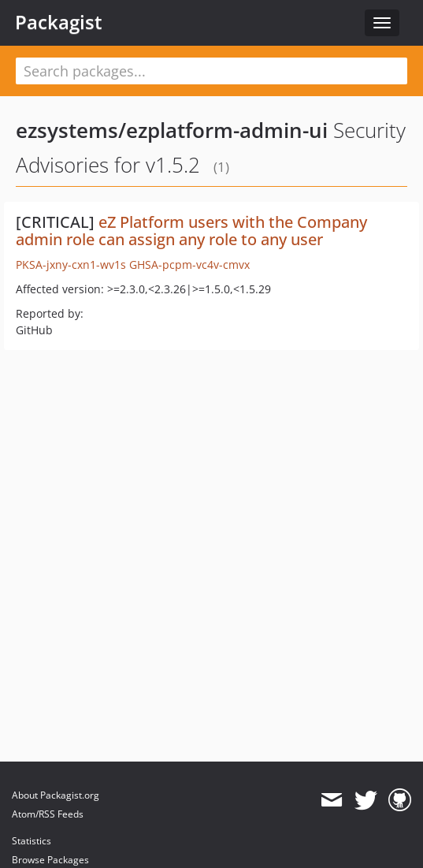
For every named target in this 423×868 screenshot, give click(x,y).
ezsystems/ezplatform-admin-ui (172, 130)
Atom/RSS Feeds (48, 814)
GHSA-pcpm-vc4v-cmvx (189, 264)
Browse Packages (50, 860)
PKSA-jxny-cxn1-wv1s (71, 264)
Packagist (59, 22)
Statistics (32, 841)
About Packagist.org (56, 795)
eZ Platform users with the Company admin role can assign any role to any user (191, 231)
